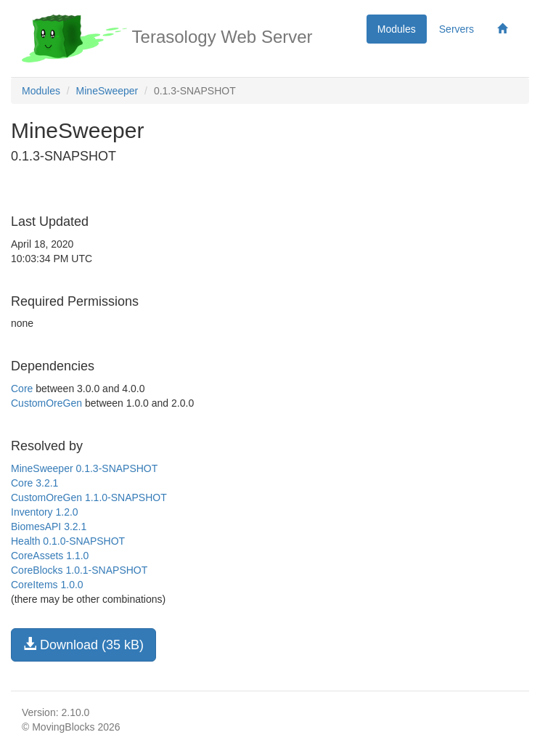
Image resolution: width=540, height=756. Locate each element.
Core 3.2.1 (34, 483)
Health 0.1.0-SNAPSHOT (68, 541)
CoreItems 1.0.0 (47, 585)
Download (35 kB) (83, 645)
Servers (457, 29)
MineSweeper (107, 91)
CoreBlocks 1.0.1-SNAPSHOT (79, 570)
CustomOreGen (46, 403)
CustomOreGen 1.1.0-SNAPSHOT (89, 497)
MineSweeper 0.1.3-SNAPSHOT (84, 468)
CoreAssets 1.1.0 (50, 556)
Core (22, 389)
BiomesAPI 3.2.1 (49, 527)
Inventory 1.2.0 (45, 512)
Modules (397, 29)
